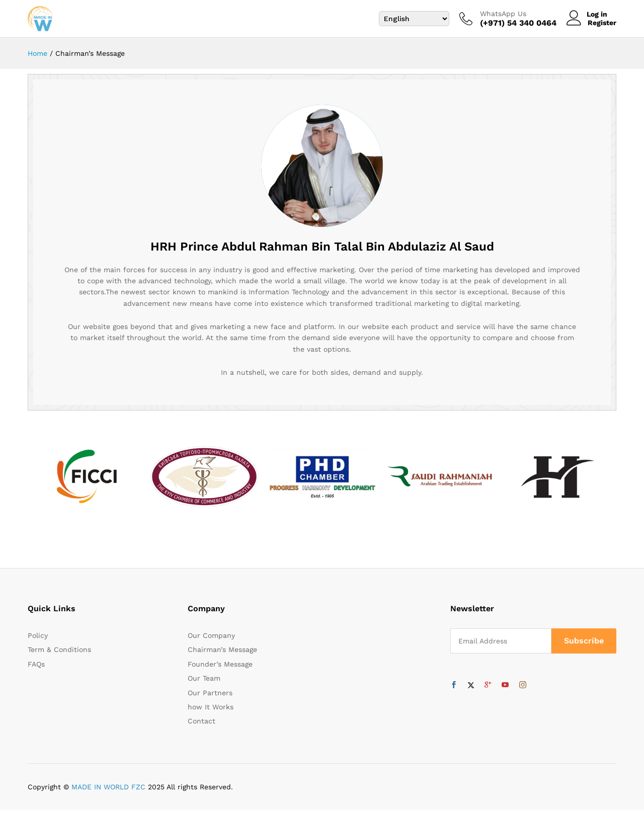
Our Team (204, 682)
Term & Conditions (59, 654)
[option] (87, 481)
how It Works (211, 711)
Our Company (211, 639)
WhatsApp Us (503, 14)
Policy (38, 639)
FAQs (36, 668)
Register (602, 23)
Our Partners (210, 696)
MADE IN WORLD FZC (108, 790)
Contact (202, 725)
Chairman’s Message (222, 654)
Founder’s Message (220, 668)
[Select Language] (414, 19)
